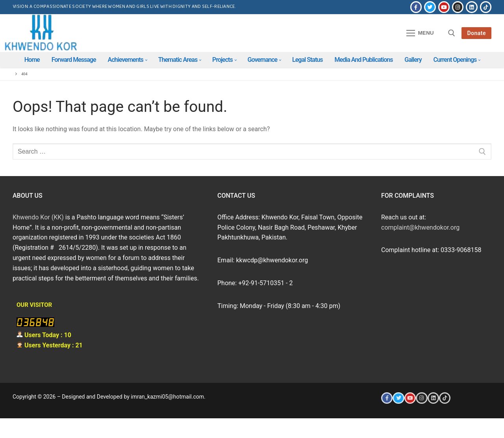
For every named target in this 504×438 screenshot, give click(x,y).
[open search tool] (452, 33)
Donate (476, 33)
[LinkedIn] (472, 7)
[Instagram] (458, 7)
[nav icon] (420, 33)
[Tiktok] (486, 7)
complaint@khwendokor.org (420, 227)
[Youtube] (444, 7)
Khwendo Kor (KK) (38, 217)
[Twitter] (430, 7)
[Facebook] (416, 7)
